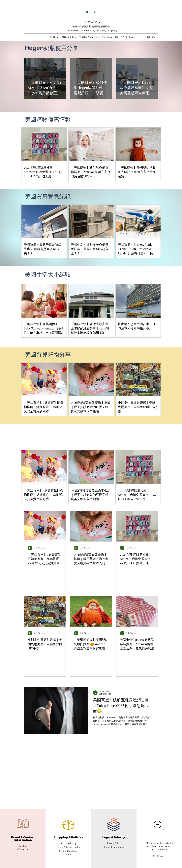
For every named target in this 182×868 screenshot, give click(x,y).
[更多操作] (151, 693)
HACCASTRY (91, 22)
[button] (159, 856)
